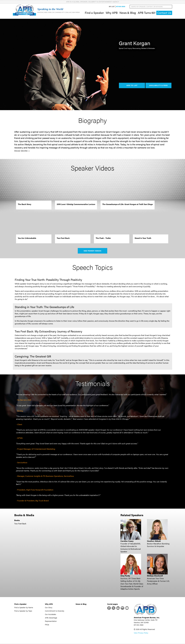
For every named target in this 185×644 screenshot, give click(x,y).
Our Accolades (50, 614)
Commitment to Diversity (55, 611)
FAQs (47, 625)
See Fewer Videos (93, 251)
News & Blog (128, 13)
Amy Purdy (125, 576)
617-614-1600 (121, 7)
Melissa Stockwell (155, 576)
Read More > (22, 151)
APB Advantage (51, 618)
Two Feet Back (20, 524)
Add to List (132, 86)
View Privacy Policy (141, 633)
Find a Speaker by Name (24, 608)
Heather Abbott (154, 541)
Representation (51, 621)
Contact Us (164, 13)
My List (112, 7)
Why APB (112, 13)
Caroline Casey (127, 541)
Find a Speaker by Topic (23, 611)
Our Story (49, 608)
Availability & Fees (158, 86)
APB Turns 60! (147, 13)
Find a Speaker (94, 13)
